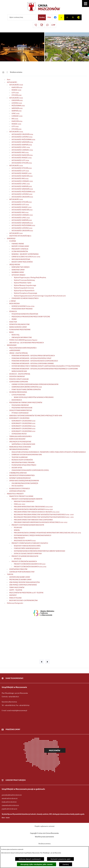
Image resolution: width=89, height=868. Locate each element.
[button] (86, 3)
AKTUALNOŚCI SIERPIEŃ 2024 (22, 145)
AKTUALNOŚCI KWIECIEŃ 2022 (22, 210)
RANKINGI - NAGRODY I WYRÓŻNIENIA (25, 254)
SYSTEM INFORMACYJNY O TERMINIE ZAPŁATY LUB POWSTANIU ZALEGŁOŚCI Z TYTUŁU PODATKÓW (46, 366)
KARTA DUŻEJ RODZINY (17, 439)
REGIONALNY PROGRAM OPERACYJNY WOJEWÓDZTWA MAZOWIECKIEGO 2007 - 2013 (44, 517)
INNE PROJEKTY (19, 538)
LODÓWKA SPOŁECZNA (17, 491)
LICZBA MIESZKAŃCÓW (20, 251)
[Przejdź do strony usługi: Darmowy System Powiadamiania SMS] (47, 25)
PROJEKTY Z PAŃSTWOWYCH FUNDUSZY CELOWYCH (30, 543)
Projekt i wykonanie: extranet (45, 826)
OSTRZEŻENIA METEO (19, 434)
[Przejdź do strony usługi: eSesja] (42, 25)
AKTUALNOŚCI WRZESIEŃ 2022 (22, 223)
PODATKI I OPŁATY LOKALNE (19, 379)
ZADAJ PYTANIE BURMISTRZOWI (21, 410)
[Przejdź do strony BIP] (49, 17)
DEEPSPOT (13, 595)
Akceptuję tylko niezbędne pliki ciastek (37, 864)
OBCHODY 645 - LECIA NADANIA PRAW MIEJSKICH (27, 343)
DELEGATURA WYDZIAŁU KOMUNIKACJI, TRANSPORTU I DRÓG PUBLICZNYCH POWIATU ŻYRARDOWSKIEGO (49, 452)
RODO (11, 332)
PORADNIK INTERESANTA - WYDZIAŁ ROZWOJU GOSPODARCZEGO (35, 361)
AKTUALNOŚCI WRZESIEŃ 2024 (22, 142)
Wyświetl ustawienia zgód (60, 859)
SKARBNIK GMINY (18, 272)
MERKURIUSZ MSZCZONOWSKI (20, 447)
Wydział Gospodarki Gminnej (24, 288)
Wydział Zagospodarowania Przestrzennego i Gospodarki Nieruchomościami (40, 296)
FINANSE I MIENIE (18, 244)
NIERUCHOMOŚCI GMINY (18, 327)
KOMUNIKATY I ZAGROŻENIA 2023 (23, 429)
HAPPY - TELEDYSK (16, 590)
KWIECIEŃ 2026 (17, 87)
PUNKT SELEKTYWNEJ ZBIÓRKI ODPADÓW (26, 390)
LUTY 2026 (15, 93)
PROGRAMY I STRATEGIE (20, 249)
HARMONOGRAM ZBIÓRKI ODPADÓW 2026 (27, 387)
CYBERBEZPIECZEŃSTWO (18, 473)
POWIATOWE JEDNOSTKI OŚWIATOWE (25, 314)
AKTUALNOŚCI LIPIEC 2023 (21, 184)
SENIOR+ (17, 530)
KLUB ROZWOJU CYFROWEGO (20, 489)
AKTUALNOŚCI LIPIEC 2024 (21, 147)
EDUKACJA (13, 311)
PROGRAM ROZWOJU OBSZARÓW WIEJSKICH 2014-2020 (33, 509)
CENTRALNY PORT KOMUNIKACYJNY (22, 572)
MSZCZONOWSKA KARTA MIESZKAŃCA (23, 348)
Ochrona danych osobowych (30, 859)
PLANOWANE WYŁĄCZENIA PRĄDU (24, 465)
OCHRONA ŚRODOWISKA (18, 392)
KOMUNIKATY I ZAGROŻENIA (19, 418)
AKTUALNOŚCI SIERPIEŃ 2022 (22, 220)
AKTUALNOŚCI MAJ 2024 (20, 152)
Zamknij (66, 864)
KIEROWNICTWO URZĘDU (21, 267)
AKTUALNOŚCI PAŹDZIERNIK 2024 (23, 140)
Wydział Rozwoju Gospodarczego (25, 285)
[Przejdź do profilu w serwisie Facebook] (55, 17)
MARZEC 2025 (16, 124)
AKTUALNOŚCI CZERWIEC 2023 (22, 181)
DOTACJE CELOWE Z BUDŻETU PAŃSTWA (28, 554)
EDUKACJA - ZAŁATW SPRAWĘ (20, 374)
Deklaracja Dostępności (15, 603)
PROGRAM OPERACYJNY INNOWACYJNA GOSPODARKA (33, 520)
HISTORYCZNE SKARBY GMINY (20, 577)
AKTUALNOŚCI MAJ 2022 (20, 212)
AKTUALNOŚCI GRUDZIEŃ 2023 (22, 197)
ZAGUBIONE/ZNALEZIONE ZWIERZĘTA (25, 483)
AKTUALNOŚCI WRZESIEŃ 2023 (22, 189)
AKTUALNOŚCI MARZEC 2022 (22, 207)
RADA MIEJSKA (14, 304)
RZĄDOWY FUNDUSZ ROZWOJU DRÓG (27, 546)
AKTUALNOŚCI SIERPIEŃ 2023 (22, 186)
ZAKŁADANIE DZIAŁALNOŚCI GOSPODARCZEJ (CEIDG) (30, 470)
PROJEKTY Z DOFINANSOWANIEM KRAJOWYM (28, 525)
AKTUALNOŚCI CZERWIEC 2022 (22, 215)
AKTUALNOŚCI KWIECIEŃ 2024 (22, 155)
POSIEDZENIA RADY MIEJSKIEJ (22, 309)
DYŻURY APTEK (17, 468)
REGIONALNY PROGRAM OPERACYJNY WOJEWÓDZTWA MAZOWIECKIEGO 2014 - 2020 (44, 515)
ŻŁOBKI (14, 319)
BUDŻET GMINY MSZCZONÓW (22, 262)
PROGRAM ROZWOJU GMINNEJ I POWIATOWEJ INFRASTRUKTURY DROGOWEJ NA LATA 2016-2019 (47, 533)
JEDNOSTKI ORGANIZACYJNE (19, 324)
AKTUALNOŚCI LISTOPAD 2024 (22, 137)
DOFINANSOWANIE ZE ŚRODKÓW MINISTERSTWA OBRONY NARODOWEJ (40, 551)
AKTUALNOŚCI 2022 (16, 199)
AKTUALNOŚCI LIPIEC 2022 (21, 218)
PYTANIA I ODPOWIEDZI (20, 413)
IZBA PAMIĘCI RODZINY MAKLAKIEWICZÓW (25, 582)
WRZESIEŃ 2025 (17, 108)
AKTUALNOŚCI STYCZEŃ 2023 (22, 168)
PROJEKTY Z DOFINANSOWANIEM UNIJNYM (27, 499)
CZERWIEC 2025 (17, 116)
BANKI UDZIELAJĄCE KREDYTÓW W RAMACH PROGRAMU (34, 397)
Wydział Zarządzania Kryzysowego (25, 293)
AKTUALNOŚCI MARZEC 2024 (22, 158)
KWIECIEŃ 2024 (17, 121)
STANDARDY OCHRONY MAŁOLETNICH (25, 298)
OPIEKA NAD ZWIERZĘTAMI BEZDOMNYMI (24, 481)
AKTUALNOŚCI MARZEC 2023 (21, 173)
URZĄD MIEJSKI (15, 265)
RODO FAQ (15, 335)
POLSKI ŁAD (18, 528)
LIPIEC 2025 (15, 113)
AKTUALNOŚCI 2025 (16, 98)
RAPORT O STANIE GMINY (20, 246)
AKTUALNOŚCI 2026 (16, 85)
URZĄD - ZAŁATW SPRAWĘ (18, 353)
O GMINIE (13, 241)
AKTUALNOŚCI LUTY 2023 (20, 171)
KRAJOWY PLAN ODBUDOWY (24, 501)
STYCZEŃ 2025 (16, 129)
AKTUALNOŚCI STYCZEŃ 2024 (22, 163)
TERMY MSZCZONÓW (17, 587)
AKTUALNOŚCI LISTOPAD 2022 (22, 228)
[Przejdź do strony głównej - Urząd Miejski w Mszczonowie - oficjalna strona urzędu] (45, 8)
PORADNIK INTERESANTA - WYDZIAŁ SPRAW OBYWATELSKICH (33, 356)
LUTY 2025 (15, 126)
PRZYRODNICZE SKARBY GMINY (20, 580)
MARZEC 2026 (16, 90)
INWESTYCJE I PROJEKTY (15, 494)
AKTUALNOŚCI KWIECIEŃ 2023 (22, 176)
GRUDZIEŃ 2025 (17, 100)
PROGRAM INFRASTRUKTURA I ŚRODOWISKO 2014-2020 (33, 507)
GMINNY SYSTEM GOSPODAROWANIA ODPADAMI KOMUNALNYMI (35, 384)
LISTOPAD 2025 (17, 103)
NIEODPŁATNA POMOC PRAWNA (23, 462)
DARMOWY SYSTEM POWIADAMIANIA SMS (27, 455)
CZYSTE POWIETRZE (18, 395)
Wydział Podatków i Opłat (23, 283)
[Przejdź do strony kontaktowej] (36, 25)
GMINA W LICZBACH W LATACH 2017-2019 (26, 257)
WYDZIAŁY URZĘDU (18, 275)
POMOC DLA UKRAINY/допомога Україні (23, 340)
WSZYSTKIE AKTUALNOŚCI (18, 236)
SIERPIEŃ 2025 (17, 111)
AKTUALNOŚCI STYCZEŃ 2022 (22, 202)
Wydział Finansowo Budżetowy (24, 280)
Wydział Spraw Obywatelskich (24, 291)
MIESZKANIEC (12, 345)
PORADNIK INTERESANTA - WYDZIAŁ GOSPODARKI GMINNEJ (33, 364)
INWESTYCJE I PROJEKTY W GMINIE (21, 496)
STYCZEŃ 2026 (17, 95)
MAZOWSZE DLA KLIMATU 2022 (25, 541)
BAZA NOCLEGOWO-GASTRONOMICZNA (23, 600)
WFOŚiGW (18, 559)
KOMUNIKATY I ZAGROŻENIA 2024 (23, 426)
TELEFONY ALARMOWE (20, 457)
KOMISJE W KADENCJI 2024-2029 (23, 306)
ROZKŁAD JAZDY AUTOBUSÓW (22, 460)
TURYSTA (10, 574)
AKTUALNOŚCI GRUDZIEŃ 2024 (22, 134)
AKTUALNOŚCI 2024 (16, 132)
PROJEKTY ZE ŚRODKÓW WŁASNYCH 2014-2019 (30, 567)
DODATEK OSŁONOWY (17, 376)
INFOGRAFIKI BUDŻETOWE (21, 259)
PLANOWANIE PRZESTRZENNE (20, 330)
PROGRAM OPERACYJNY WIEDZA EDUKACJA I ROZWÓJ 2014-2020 (37, 512)
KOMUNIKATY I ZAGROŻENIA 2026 (23, 421)
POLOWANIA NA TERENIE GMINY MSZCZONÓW (26, 403)
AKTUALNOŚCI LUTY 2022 (20, 205)
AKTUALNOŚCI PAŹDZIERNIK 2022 (23, 225)
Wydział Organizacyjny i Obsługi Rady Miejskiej (30, 278)
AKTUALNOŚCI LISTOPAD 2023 (22, 194)
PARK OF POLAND (15, 598)
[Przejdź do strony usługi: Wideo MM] (53, 25)
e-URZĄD (13, 301)
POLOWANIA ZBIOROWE (20, 405)
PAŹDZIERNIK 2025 (18, 106)
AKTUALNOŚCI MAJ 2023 (20, 179)
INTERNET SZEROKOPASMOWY (20, 478)
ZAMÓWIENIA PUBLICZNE (18, 569)
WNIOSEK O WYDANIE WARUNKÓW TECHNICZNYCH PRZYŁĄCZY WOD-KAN (36, 416)
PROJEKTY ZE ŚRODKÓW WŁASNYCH (24, 561)
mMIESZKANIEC (15, 350)
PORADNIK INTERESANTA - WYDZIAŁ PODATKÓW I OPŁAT (31, 358)
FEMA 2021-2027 (20, 504)
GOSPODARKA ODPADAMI (19, 382)
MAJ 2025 (15, 119)
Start (9, 80)
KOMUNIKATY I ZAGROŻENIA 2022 (23, 431)
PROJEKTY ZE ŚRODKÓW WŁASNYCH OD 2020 (30, 564)
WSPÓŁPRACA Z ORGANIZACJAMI (23, 444)
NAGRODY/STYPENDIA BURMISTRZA (22, 475)
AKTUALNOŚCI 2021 (16, 233)
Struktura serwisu (16, 72)
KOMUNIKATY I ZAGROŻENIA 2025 (23, 423)
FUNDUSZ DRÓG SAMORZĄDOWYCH (27, 548)
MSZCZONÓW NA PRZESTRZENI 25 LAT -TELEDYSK (26, 593)
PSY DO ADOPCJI (17, 486)
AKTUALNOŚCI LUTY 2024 (20, 160)
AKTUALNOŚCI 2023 (16, 166)
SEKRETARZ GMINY (18, 270)
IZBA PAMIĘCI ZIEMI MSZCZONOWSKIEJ (23, 585)
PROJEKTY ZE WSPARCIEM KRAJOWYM (25, 556)
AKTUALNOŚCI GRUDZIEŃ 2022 (22, 231)
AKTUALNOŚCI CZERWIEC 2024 (22, 150)
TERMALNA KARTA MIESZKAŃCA (20, 436)
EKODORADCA (17, 400)
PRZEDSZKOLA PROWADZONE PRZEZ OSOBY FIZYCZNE (31, 317)
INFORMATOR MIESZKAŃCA (19, 449)
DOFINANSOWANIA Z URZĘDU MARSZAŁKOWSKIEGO (33, 535)
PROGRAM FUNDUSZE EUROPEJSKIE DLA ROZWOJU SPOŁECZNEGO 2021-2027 (41, 522)
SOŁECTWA (13, 322)
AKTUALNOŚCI (12, 82)
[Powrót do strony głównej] (3, 72)
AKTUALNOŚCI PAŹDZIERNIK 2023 (23, 192)
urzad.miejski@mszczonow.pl (17, 711)
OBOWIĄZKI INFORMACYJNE (22, 337)
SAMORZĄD (11, 239)
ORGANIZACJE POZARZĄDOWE (20, 442)
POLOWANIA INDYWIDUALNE (22, 408)
